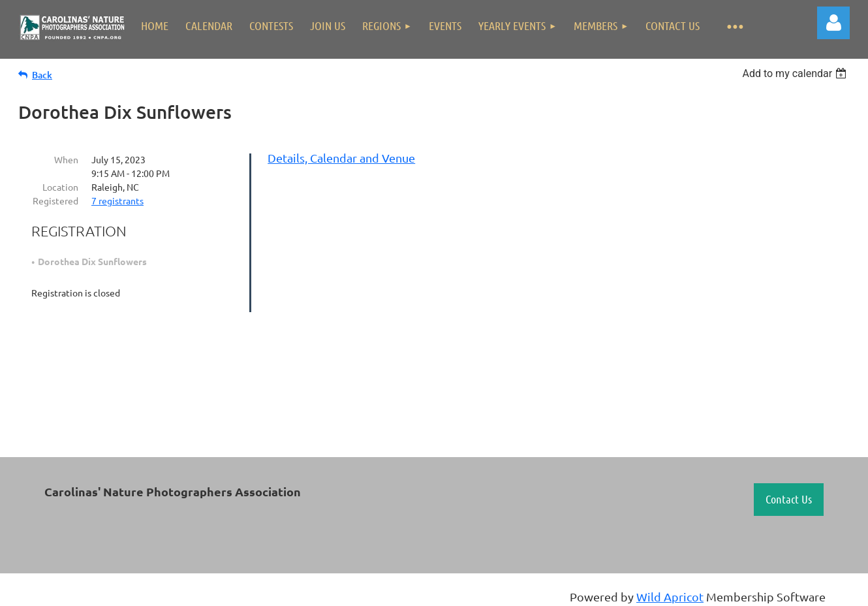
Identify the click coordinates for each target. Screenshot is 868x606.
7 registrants (117, 200)
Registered (55, 200)
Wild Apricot (670, 597)
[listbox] (796, 73)
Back (42, 75)
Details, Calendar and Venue (341, 158)
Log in (833, 23)
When (66, 159)
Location (60, 187)
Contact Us (789, 499)
